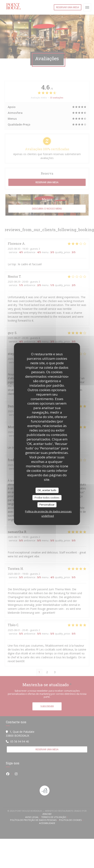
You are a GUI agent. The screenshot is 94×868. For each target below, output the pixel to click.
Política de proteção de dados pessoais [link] (48, 511)
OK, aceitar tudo (47, 490)
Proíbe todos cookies (47, 498)
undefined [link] (48, 516)
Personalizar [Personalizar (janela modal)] (47, 505)
